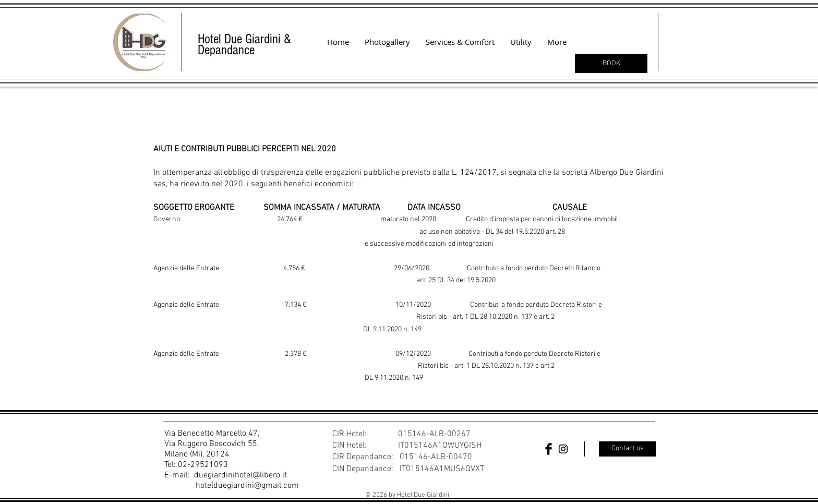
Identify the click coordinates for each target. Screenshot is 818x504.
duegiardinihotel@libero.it (240, 475)
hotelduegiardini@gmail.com (247, 486)
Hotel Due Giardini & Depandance (244, 45)
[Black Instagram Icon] (563, 449)
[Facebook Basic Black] (549, 449)
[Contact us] (627, 449)
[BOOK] (611, 63)
